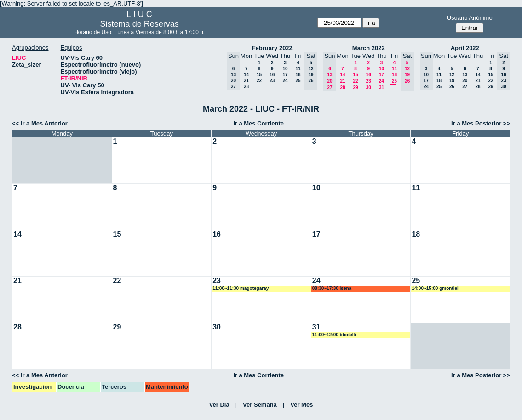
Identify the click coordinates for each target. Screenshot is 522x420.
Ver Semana (260, 405)
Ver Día (219, 405)
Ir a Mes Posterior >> (481, 123)
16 (272, 75)
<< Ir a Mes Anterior (40, 123)
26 (452, 87)
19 (452, 81)
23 (272, 81)
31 (381, 88)
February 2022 (272, 48)
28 (246, 87)
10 (285, 69)
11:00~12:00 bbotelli (334, 335)
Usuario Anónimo (470, 18)
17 (285, 75)
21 (246, 81)
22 (259, 81)
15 (259, 75)
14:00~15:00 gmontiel (435, 288)
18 (298, 75)
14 (246, 75)
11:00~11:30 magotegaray (241, 288)
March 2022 (369, 48)
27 (465, 87)
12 (452, 75)
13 (465, 75)
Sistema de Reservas (140, 24)
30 (369, 88)
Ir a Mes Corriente (258, 123)
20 (465, 81)
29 (355, 88)
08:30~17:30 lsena (332, 288)
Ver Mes (301, 405)
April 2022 (465, 48)
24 (285, 81)
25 (298, 81)
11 (298, 69)
